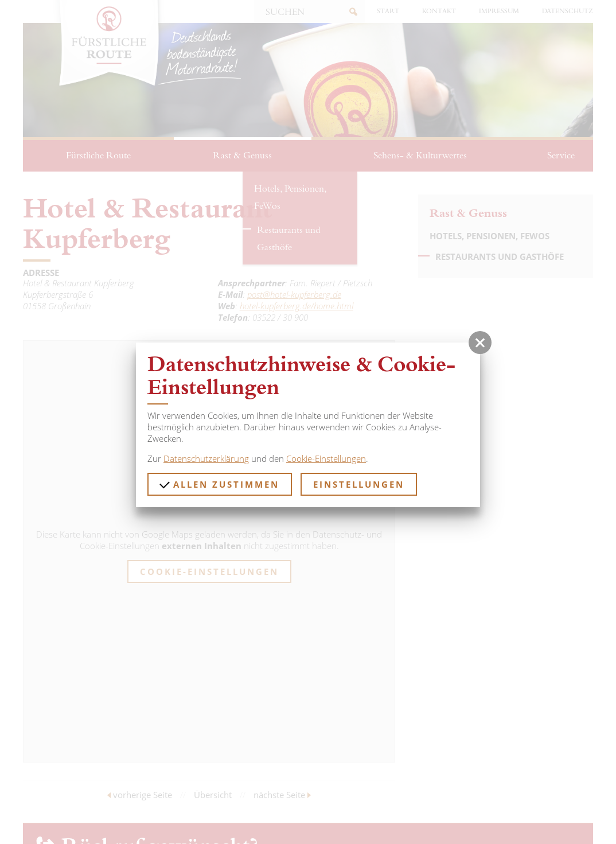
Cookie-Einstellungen (326, 458)
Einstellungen (359, 484)
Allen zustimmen (219, 484)
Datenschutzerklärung (206, 458)
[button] (480, 343)
